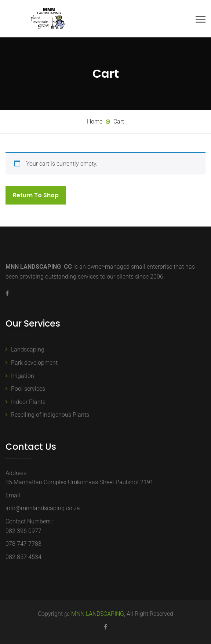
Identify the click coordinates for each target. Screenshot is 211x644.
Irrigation (23, 376)
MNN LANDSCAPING (98, 614)
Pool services (28, 389)
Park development (34, 363)
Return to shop (36, 195)
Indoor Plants (28, 402)
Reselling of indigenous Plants (50, 415)
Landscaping (28, 349)
